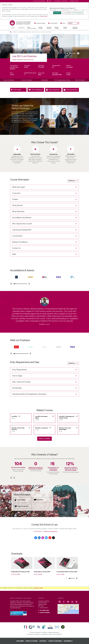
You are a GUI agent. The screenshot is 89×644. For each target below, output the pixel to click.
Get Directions (44, 610)
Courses (15, 32)
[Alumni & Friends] (67, 28)
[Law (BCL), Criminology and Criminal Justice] (68, 417)
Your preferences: (65, 10)
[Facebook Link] (64, 602)
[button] (11, 284)
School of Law (35, 32)
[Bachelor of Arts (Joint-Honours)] (21, 429)
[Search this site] (78, 23)
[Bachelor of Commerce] (44, 428)
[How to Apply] (23, 500)
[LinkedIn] (39, 538)
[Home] (11, 32)
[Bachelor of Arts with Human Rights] (68, 429)
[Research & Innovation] (50, 28)
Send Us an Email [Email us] (45, 613)
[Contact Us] (42, 500)
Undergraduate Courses (24, 32)
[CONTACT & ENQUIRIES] (56, 641)
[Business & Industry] (58, 28)
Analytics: (76, 10)
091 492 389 (38, 531)
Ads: (83, 10)
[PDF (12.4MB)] (16, 574)
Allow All (58, 13)
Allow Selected (78, 13)
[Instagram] (43, 538)
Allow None (68, 13)
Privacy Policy (44, 16)
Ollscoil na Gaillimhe (40, 1)
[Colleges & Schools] (42, 28)
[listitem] (44, 46)
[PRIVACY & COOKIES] (32, 641)
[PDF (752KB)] (38, 574)
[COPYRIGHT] (44, 641)
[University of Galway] (20, 23)
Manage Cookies (38, 588)
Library (50, 1)
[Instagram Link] (60, 602)
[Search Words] (73, 23)
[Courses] (14, 28)
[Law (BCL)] (21, 417)
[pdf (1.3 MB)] (60, 574)
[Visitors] (63, 23)
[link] (25, 627)
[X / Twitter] (53, 538)
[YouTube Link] (68, 602)
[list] (44, 46)
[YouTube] (50, 538)
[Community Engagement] (75, 28)
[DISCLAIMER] (21, 641)
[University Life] (22, 28)
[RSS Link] (76, 602)
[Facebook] (36, 538)
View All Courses (44, 439)
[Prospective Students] (40, 23)
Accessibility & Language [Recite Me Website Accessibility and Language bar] (60, 1)
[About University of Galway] (32, 28)
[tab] (15, 284)
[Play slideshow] (78, 53)
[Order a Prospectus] (23, 506)
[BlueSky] (46, 538)
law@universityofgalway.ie (51, 531)
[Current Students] (53, 23)
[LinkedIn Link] (72, 602)
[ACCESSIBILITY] (68, 641)
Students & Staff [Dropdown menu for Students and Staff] (74, 1)
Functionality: (53, 10)
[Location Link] (68, 613)
